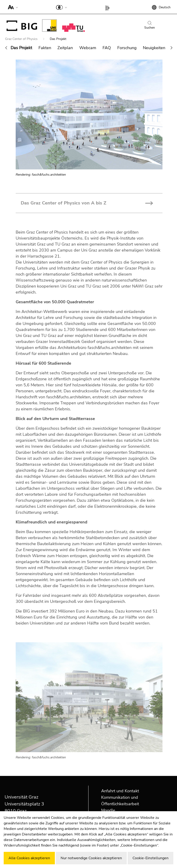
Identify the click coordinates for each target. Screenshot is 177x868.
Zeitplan (65, 48)
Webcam (88, 48)
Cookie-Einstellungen (150, 858)
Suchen (150, 25)
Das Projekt (21, 48)
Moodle (108, 810)
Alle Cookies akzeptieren (29, 858)
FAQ (107, 48)
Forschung (127, 48)
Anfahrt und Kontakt (120, 791)
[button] (12, 7)
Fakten (45, 48)
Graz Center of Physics (22, 39)
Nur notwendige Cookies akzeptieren (91, 858)
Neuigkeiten (154, 48)
